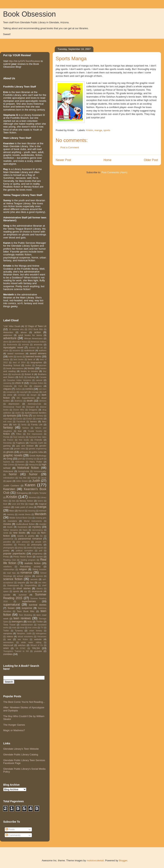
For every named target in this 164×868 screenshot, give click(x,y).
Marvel (21, 511)
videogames (41, 634)
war (9, 639)
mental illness (25, 514)
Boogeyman (41, 365)
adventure (10, 338)
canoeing (7, 383)
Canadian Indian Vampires (19, 380)
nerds (6, 533)
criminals (22, 395)
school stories (24, 576)
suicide (7, 595)
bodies (28, 365)
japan (9, 481)
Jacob (44, 478)
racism (39, 557)
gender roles (20, 449)
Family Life (37, 424)
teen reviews (22, 618)
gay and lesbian (25, 446)
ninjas (34, 533)
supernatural (12, 605)
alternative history (20, 342)
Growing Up (31, 459)
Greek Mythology (38, 456)
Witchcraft (8, 645)
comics (29, 389)
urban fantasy (36, 631)
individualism (9, 478)
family (24, 425)
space (6, 591)
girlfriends (24, 452)
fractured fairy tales (38, 437)
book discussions (15, 368)
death (30, 401)
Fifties (19, 434)
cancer (39, 380)
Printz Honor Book (23, 557)
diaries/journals (35, 404)
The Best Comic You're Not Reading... (24, 702)
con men (43, 389)
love (5, 504)
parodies (7, 542)
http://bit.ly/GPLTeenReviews (24, 61)
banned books (33, 356)
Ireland (34, 478)
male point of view (24, 507)
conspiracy (11, 392)
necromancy (37, 530)
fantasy (8, 428)
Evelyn (29, 419)
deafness (18, 401)
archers (32, 348)
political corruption (24, 551)
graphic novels (13, 455)
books (31, 368)
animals (26, 345)
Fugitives (20, 443)
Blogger (123, 860)
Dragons (33, 410)
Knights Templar (39, 493)
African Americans (33, 338)
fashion (26, 428)
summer (23, 595)
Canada (43, 377)
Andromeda (12, 345)
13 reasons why (16, 329)
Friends (38, 440)
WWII (6, 648)
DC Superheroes (26, 398)
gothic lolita (37, 452)
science (39, 576)
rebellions (7, 567)
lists (14, 501)
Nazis (25, 530)
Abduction (8, 332)
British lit (29, 374)
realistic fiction (33, 563)
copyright (24, 392)
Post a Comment (70, 147)
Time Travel (9, 625)
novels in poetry (26, 536)
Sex (32, 582)
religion (23, 569)
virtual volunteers (25, 637)
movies (7, 524)
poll (41, 551)
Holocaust (8, 471)
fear (20, 431)
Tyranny (19, 630)
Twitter (6, 631)
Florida (6, 437)
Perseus (22, 545)
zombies (8, 654)
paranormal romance (30, 539)
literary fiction (26, 501)
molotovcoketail (95, 860)
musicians (23, 527)
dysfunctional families (36, 413)
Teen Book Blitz (26, 611)
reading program (28, 560)
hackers (7, 462)
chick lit (19, 383)
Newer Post (63, 160)
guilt (41, 459)
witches (22, 645)
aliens (6, 342)
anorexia (38, 344)
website (38, 639)
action (38, 332)
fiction (6, 434)
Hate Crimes (9, 465)
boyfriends (16, 374)
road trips (11, 573)
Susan (11, 608)
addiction (8, 335)
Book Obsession (29, 14)
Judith (36, 481)
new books (19, 533)
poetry (6, 550)
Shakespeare (13, 585)
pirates (30, 548)
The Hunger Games (14, 725)
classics (38, 386)
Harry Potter (36, 462)
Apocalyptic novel (13, 347)
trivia (22, 628)
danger (34, 395)
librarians (33, 497)
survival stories (38, 605)
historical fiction (28, 468)
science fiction (13, 579)
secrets (34, 579)
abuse (24, 332)
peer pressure (23, 542)
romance (26, 573)
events (39, 419)
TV (42, 628)
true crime (33, 628)
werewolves (8, 642)
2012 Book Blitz (36, 329)
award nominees (16, 353)
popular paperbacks (14, 553)
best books (19, 359)
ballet (11, 357)
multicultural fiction (25, 524)
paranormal (8, 539)
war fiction (23, 639)
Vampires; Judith (24, 634)
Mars (12, 511)
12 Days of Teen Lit (35, 326)
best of (32, 359)
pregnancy (37, 553)
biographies (36, 362)
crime (10, 395)
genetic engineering (38, 449)
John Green (22, 481)
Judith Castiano (11, 485)
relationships (9, 569)
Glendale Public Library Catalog (21, 755)
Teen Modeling (26, 615)
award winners (38, 353)
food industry (19, 437)
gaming (7, 446)
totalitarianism (27, 625)
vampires (8, 633)
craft (44, 392)
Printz (6, 557)
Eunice (19, 419)
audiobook (29, 350)
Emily (25, 416)
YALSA (36, 648)
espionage (8, 419)
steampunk (37, 591)
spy (26, 591)
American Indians (39, 342)
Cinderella (8, 386)
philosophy (37, 545)
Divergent (30, 407)
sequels (21, 582)
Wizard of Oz (37, 645)
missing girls (41, 518)
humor (33, 474)
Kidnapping (22, 493)
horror (13, 474)
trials (14, 628)
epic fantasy (38, 416)
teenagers (17, 622)
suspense (27, 608)
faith (15, 425)
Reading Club (10, 560)
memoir (43, 511)
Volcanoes (42, 637)
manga (98, 130)
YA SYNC (21, 648)
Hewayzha (33, 465)
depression (14, 404)
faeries (33, 421)
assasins (16, 351)
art (42, 348)
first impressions (35, 434)
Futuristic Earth (36, 443)
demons (43, 401)
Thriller (40, 622)
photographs (9, 548)
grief (20, 459)
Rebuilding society (30, 566)
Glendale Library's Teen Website (21, 749)
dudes (18, 413)
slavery (40, 589)
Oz (41, 536)
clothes (19, 389)
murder (43, 524)
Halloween (20, 462)
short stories (23, 588)
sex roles (42, 583)
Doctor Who (19, 410)
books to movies (29, 371)
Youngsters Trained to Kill (16, 651)
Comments (13, 835)
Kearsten (9, 489)
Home (108, 160)
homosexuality (40, 471)
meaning (32, 511)
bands (19, 357)
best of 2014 (19, 363)
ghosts (10, 452)
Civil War (23, 386)
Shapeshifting (31, 585)
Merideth (41, 514)
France (10, 440)
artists (6, 351)
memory (10, 514)
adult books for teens (30, 335)
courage (35, 392)
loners (40, 501)
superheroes (29, 601)
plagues (40, 548)
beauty (6, 359)
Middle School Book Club (20, 518)
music (10, 527)
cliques (7, 389)
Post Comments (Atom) (114, 172)
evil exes (7, 422)
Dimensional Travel (12, 407)
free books (24, 440)
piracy (21, 548)
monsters (12, 521)
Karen (30, 485)
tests (30, 622)
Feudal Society (35, 431)
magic (31, 504)
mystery (37, 527)
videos (10, 636)
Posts (10, 829)
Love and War (18, 504)
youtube (38, 651)
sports (107, 130)
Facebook (21, 422)
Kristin (90, 130)
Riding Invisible (39, 569)
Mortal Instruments (33, 521)
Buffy (21, 377)
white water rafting (31, 642)
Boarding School (12, 365)
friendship (8, 443)
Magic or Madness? (14, 730)
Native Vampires (11, 530)
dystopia (11, 416)
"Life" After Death (12, 326)
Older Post (151, 160)
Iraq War (23, 478)
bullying (31, 377)
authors (43, 350)
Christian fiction (36, 383)
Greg (9, 459)
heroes (21, 464)
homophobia (24, 471)
